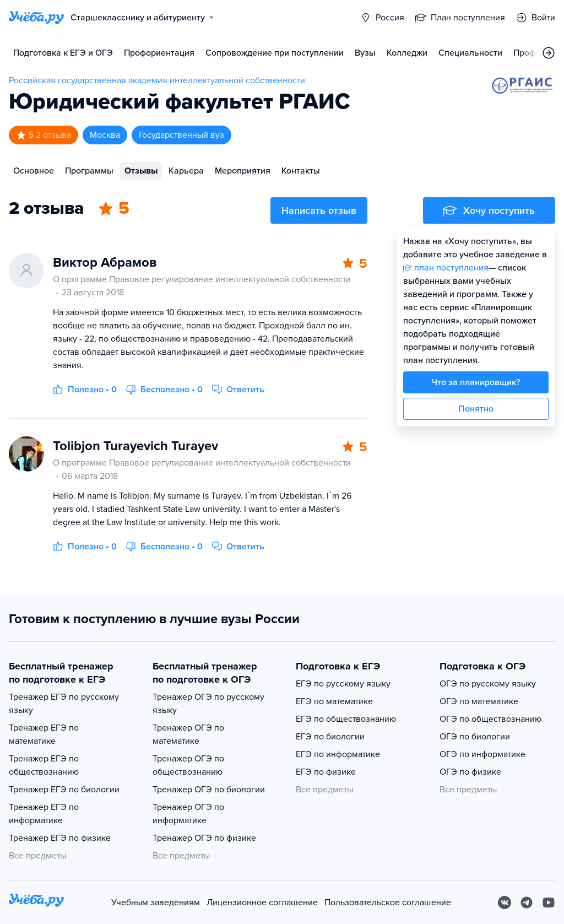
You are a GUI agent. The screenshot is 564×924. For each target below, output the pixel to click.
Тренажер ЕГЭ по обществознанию (44, 765)
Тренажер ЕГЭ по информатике (44, 814)
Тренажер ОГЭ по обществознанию (188, 765)
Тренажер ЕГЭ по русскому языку (64, 704)
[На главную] (36, 902)
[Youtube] (549, 903)
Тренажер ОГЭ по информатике (188, 814)
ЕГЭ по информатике (338, 754)
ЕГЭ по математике (334, 701)
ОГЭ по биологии (475, 737)
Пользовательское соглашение (388, 903)
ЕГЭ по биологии (330, 737)
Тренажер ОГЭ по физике (204, 838)
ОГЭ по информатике (482, 754)
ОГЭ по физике (470, 772)
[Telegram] (527, 903)
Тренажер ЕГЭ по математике (44, 734)
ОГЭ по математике (479, 701)
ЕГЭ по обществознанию (346, 719)
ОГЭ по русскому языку (488, 684)
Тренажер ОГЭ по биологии (209, 790)
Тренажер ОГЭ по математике (188, 734)
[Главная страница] (36, 18)
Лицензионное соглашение (262, 903)
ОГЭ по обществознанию (490, 719)
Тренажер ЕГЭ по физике (60, 838)
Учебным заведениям (156, 903)
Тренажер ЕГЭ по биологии (64, 790)
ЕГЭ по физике (326, 772)
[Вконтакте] (505, 903)
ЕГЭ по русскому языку (343, 684)
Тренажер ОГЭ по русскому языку (208, 704)
